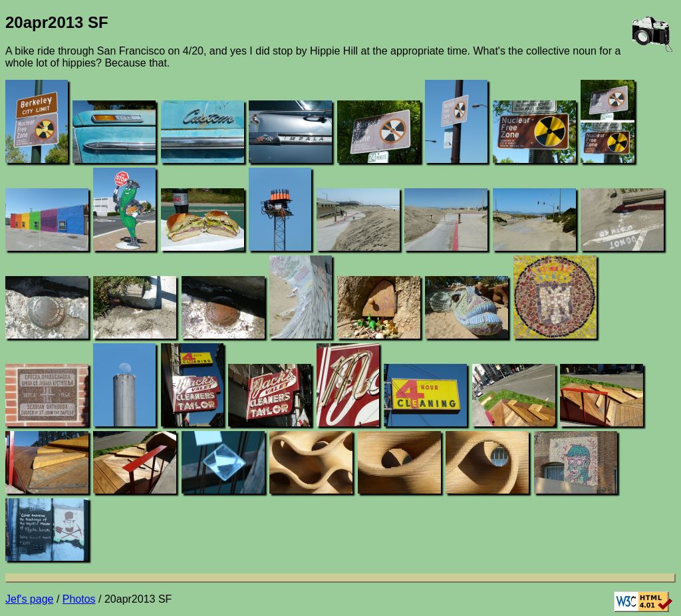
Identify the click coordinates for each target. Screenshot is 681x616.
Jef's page (29, 599)
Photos (79, 599)
